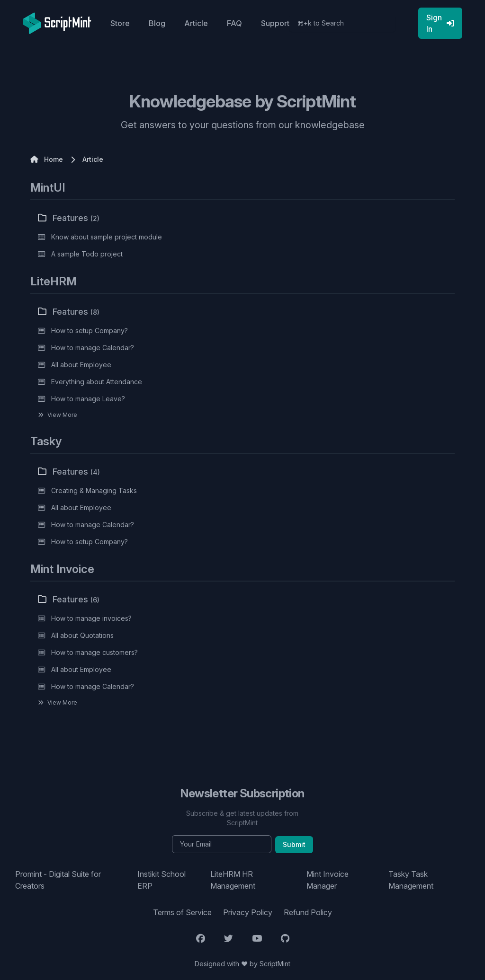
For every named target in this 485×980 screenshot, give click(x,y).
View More (62, 415)
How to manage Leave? (88, 399)
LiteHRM (54, 281)
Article (196, 23)
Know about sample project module (107, 237)
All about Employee (81, 365)
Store (120, 23)
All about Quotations (82, 635)
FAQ (234, 23)
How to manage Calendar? (93, 348)
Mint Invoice (62, 569)
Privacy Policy (248, 912)
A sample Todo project (87, 254)
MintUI (48, 188)
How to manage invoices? (91, 618)
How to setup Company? (90, 331)
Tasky (46, 441)
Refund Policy (308, 912)
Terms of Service (182, 912)
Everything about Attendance (97, 382)
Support (275, 23)
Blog (157, 23)
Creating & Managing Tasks (94, 490)
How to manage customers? (94, 652)
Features (69, 218)
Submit (294, 844)
